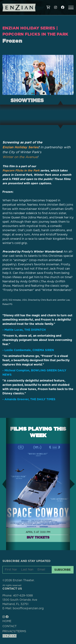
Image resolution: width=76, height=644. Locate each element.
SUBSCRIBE (63, 570)
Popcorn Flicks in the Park (35, 34)
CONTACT (10, 626)
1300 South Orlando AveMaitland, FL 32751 (20, 602)
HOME (7, 621)
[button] (71, 8)
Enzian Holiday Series (29, 28)
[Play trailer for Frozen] (38, 75)
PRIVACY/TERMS (14, 631)
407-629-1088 (23, 596)
